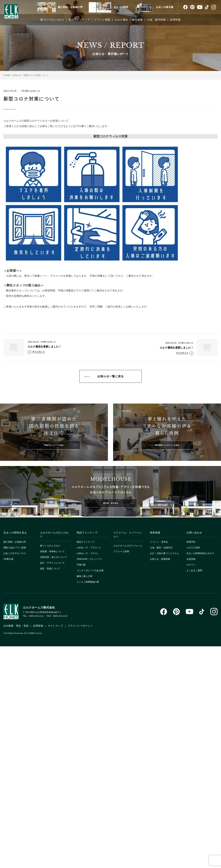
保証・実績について (50, 569)
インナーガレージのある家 (90, 570)
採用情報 (175, 20)
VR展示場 (8, 559)
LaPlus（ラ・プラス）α (89, 548)
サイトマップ (55, 626)
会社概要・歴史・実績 (16, 626)
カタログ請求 (121, 7)
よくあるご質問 (194, 570)
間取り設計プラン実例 (15, 548)
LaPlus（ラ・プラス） (88, 553)
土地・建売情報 (157, 20)
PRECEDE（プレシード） (90, 559)
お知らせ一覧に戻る (111, 376)
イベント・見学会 (159, 542)
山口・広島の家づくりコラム (164, 553)
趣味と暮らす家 (85, 576)
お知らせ (17, 75)
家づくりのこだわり (52, 20)
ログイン (191, 565)
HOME (7, 75)
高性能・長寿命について (52, 551)
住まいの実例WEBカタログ (200, 553)
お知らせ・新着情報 (160, 559)
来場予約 (191, 542)
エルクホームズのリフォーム (128, 546)
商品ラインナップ (79, 20)
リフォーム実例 (121, 551)
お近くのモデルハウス (15, 553)
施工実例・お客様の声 (70, 7)
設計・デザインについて (52, 563)
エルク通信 (121, 20)
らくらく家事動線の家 (88, 582)
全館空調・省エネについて (54, 557)
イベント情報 (102, 20)
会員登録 (191, 559)
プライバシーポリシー (80, 626)
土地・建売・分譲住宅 (161, 548)
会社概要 (137, 20)
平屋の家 (81, 565)
